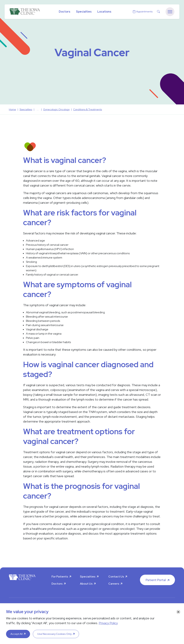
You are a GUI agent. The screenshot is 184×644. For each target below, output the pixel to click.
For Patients (60, 577)
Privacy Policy (108, 623)
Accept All (17, 634)
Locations (104, 12)
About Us (86, 584)
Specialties (84, 12)
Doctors (65, 12)
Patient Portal (156, 580)
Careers (114, 584)
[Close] (178, 612)
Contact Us (116, 577)
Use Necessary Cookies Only (54, 634)
